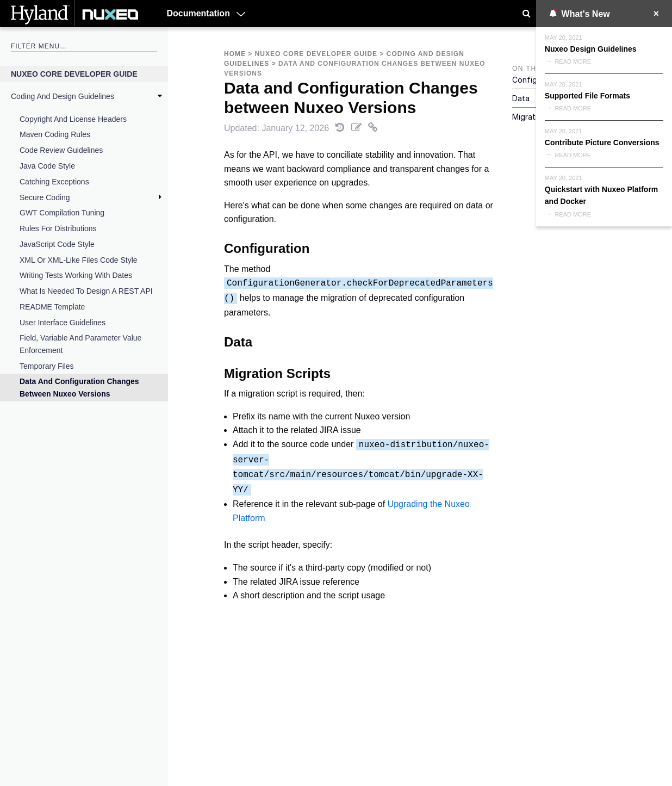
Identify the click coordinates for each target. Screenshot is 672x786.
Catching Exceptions (54, 182)
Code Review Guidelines (61, 150)
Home (235, 54)
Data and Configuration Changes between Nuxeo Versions (79, 387)
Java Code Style (47, 166)
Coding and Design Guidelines (63, 96)
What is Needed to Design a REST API (86, 291)
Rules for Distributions (58, 228)
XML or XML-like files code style (79, 260)
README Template (52, 307)
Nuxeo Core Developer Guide (74, 74)
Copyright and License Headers (73, 119)
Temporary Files (47, 366)
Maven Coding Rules (55, 134)
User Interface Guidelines (63, 323)
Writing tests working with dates (76, 275)
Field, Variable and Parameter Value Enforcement (80, 344)
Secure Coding (45, 197)
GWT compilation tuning (62, 213)
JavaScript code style (57, 244)
